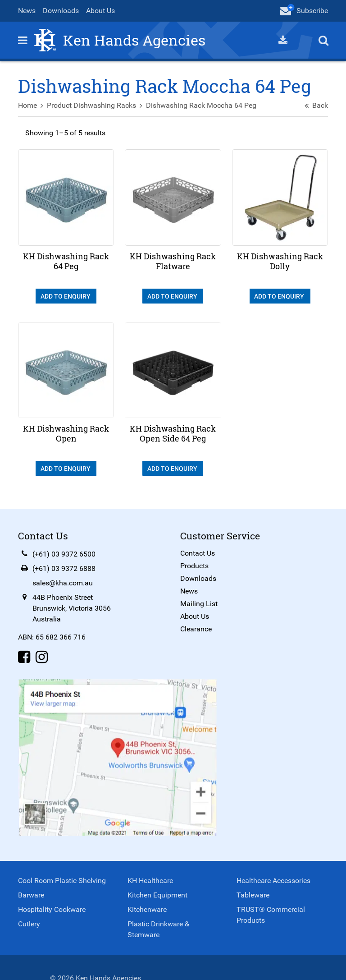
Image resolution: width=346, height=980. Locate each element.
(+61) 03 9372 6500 (64, 554)
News (27, 11)
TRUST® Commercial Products (271, 915)
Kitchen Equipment (157, 895)
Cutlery (29, 924)
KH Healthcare (150, 881)
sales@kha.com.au (63, 583)
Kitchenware (147, 909)
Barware (31, 895)
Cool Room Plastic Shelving (62, 881)
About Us (100, 11)
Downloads (61, 11)
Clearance (196, 629)
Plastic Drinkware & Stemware (158, 929)
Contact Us (198, 553)
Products (194, 566)
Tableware (253, 895)
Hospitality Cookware (52, 909)
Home (27, 105)
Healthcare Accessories (273, 881)
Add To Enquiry (66, 296)
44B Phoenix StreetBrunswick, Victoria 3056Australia (72, 608)
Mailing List (199, 604)
